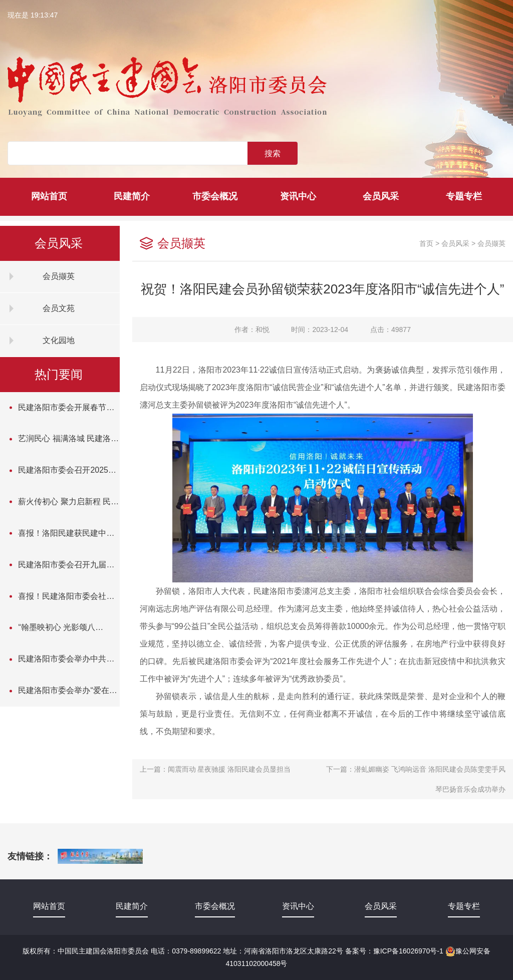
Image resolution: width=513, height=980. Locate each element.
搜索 (273, 153)
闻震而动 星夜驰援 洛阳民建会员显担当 (229, 769)
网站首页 (49, 196)
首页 (426, 243)
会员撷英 (491, 243)
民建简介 (132, 196)
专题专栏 (464, 196)
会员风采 (381, 196)
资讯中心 (298, 196)
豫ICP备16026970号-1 (408, 951)
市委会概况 (215, 196)
